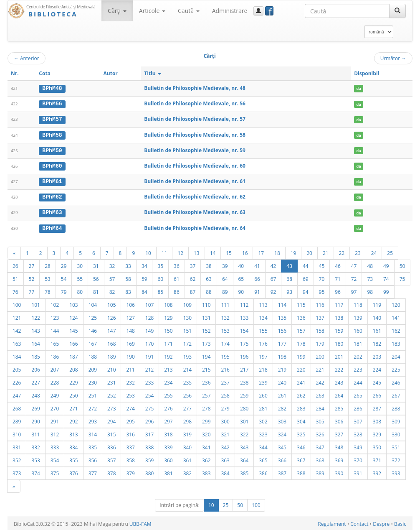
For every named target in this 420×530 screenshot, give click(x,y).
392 (377, 471)
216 (225, 368)
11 (164, 251)
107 (149, 303)
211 (130, 368)
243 (339, 381)
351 (396, 446)
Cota (45, 73)
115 (301, 303)
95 (322, 290)
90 (241, 290)
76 (15, 290)
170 (149, 342)
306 (339, 420)
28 (48, 264)
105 (111, 303)
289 (17, 420)
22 (342, 251)
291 (55, 420)
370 (358, 459)
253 (130, 394)
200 (320, 355)
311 (35, 433)
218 (263, 368)
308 (377, 420)
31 (96, 264)
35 (160, 264)
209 (93, 368)
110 (206, 303)
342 (225, 446)
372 (396, 459)
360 (168, 459)
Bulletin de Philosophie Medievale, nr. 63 (195, 211)
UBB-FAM (140, 522)
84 (144, 290)
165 (55, 342)
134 (263, 316)
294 (111, 420)
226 (17, 381)
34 (144, 264)
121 (17, 316)
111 (225, 303)
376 (73, 471)
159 (339, 329)
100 (17, 303)
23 (358, 251)
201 (339, 355)
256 (187, 394)
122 (35, 316)
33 (128, 264)
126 (111, 316)
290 (35, 420)
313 (73, 433)
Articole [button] (152, 11)
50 (402, 264)
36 (177, 264)
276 (168, 407)
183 (396, 342)
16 (245, 251)
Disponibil (367, 73)
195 (225, 355)
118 (358, 303)
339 (168, 446)
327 (339, 433)
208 (73, 368)
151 (187, 329)
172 (187, 342)
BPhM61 (52, 181)
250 (73, 394)
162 (396, 329)
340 (187, 446)
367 (301, 459)
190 (130, 355)
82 (112, 290)
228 (55, 381)
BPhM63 (52, 211)
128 (149, 316)
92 (273, 290)
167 (93, 342)
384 (225, 471)
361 (187, 459)
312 (55, 433)
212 (149, 368)
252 (111, 394)
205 (17, 368)
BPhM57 (52, 119)
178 (301, 342)
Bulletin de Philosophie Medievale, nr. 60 (195, 165)
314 (93, 433)
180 (339, 342)
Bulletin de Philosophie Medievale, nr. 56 (195, 103)
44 (306, 264)
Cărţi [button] (117, 11)
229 (73, 381)
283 (301, 407)
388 (301, 471)
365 (263, 459)
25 (390, 251)
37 (193, 264)
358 (130, 459)
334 (73, 446)
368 (320, 459)
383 (206, 471)
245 (377, 381)
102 (55, 303)
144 (55, 329)
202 (358, 355)
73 (370, 277)
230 (93, 381)
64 (225, 277)
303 (282, 420)
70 (322, 277)
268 (17, 407)
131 (206, 316)
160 (358, 329)
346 (301, 446)
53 (48, 277)
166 (73, 342)
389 (320, 471)
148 (130, 329)
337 (130, 446)
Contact (359, 522)
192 (168, 355)
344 (263, 446)
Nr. (15, 73)
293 (93, 420)
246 (396, 381)
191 (149, 355)
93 (289, 290)
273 (111, 407)
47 (354, 264)
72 (354, 277)
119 (377, 303)
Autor (111, 73)
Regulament (332, 522)
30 (80, 264)
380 (149, 471)
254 (149, 394)
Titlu (153, 73)
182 (377, 342)
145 (73, 329)
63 (209, 277)
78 (48, 290)
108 (168, 303)
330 (396, 433)
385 (244, 471)
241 (301, 381)
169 (130, 342)
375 (55, 471)
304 (301, 420)
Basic (400, 522)
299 (206, 420)
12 (180, 251)
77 (32, 290)
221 (320, 368)
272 (93, 407)
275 (149, 407)
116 (320, 303)
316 (130, 433)
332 (35, 446)
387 (282, 471)
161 (377, 329)
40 (241, 264)
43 (289, 264)
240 (282, 381)
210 (111, 368)
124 (73, 316)
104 (93, 303)
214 (187, 368)
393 (396, 471)
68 (289, 277)
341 (206, 446)
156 (282, 329)
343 (244, 446)
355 (73, 459)
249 (55, 394)
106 (130, 303)
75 (402, 277)
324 (282, 433)
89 (225, 290)
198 (282, 355)
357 (111, 459)
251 (93, 394)
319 (187, 433)
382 (187, 471)
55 (80, 277)
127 (130, 316)
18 (277, 251)
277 (187, 407)
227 (35, 381)
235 (187, 381)
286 (358, 407)
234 (168, 381)
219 (282, 368)
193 (187, 355)
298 (187, 420)
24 (374, 251)
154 (244, 329)
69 (306, 277)
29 (64, 264)
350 (377, 446)
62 (193, 277)
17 (261, 251)
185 (35, 355)
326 (320, 433)
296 (149, 420)
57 (112, 277)
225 (396, 368)
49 (386, 264)
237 (225, 381)
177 (282, 342)
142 (17, 329)
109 (187, 303)
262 (301, 394)
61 (177, 277)
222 (339, 368)
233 (149, 381)
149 (149, 329)
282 (282, 407)
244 (358, 381)
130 (187, 316)
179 (320, 342)
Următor (393, 58)
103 (73, 303)
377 (93, 471)
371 (377, 459)
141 (396, 316)
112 (244, 303)
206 (35, 368)
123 (55, 316)
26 (15, 264)
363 (225, 459)
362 (206, 459)
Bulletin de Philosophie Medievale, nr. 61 (195, 180)
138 (339, 316)
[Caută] (397, 11)
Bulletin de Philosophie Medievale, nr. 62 (195, 196)
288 (396, 407)
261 (282, 394)
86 (177, 290)
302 (263, 420)
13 (197, 251)
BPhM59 (52, 150)
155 (263, 329)
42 (273, 264)
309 (396, 420)
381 (168, 471)
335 (93, 446)
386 (263, 471)
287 (377, 407)
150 (168, 329)
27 (32, 264)
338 (149, 446)
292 (73, 420)
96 (338, 290)
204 (396, 355)
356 (93, 459)
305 (320, 420)
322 (244, 433)
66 (257, 277)
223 (358, 368)
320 (206, 433)
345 (282, 446)
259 (244, 394)
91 (257, 290)
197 (263, 355)
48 (370, 264)
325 (301, 433)
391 (358, 471)
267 (396, 394)
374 (35, 471)
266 (377, 394)
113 (263, 303)
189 (111, 355)
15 (229, 251)
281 (263, 407)
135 (282, 316)
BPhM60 (52, 165)
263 (320, 394)
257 (206, 394)
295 (130, 420)
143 (35, 329)
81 (96, 290)
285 (339, 407)
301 (244, 420)
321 (225, 433)
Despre (381, 522)
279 (225, 407)
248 (35, 394)
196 (244, 355)
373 (17, 471)
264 (339, 394)
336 (111, 446)
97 (354, 290)
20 (309, 251)
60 (160, 277)
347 (320, 446)
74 (386, 277)
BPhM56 (52, 104)
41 (257, 264)
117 (339, 303)
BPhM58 (52, 134)
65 (241, 277)
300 (225, 420)
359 (149, 459)
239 (263, 381)
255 (168, 394)
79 (64, 290)
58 (128, 277)
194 (206, 355)
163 (17, 342)
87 (193, 290)
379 (130, 471)
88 (209, 290)
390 (339, 471)
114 (282, 303)
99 (386, 290)
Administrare (230, 11)
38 (209, 264)
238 (244, 381)
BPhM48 (52, 88)
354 (55, 459)
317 (149, 433)
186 (55, 355)
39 (225, 264)
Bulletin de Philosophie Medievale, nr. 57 (195, 119)
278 (206, 407)
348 (339, 446)
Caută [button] (189, 11)
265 (358, 394)
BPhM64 (52, 227)
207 (55, 368)
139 (358, 316)
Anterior (27, 58)
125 (93, 316)
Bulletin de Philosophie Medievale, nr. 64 (195, 226)
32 (112, 264)
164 (35, 342)
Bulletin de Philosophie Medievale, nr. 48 (195, 88)
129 (168, 316)
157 (301, 329)
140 (377, 316)
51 (15, 277)
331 (17, 446)
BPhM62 (52, 196)
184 (17, 355)
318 (168, 433)
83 (128, 290)
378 (111, 471)
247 (17, 394)
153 (225, 329)
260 (263, 394)
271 (73, 407)
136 (301, 316)
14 (213, 251)
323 (263, 433)
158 (320, 329)
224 (377, 368)
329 (377, 433)
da (359, 88)
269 (35, 407)
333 (55, 446)
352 (17, 459)
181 (358, 342)
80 (80, 290)
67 (273, 277)
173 (206, 342)
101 (35, 303)
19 (293, 251)
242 (320, 381)
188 (93, 355)
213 (168, 368)
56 (96, 277)
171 (168, 342)
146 (93, 329)
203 (377, 355)
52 (32, 277)
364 (244, 459)
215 (206, 368)
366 (282, 459)
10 (148, 251)
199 (301, 355)
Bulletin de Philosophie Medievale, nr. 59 (195, 149)
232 (130, 381)
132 (225, 316)
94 (306, 290)
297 (168, 420)
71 (338, 277)
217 (244, 368)
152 (206, 329)
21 (326, 251)
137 (320, 316)
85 (160, 290)
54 (64, 277)
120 (396, 303)
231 (111, 381)
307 (358, 420)
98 (370, 290)
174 (225, 342)
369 (339, 459)
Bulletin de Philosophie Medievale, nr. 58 (195, 134)
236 (206, 381)
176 (263, 342)
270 (55, 407)
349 (358, 446)
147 (111, 329)
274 (130, 407)
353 (35, 459)
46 (338, 264)
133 (244, 316)
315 (111, 433)
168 (111, 342)
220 (301, 368)
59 (144, 277)
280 (244, 407)
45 (322, 264)
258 (225, 394)
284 (320, 407)
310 (17, 433)
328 (358, 433)
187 (73, 355)
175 (244, 342)
